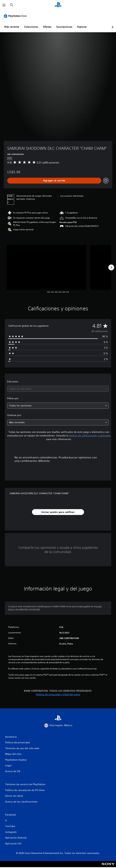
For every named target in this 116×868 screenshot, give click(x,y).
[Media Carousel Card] (46, 267)
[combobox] (58, 389)
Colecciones (31, 27)
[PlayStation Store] (16, 16)
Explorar (82, 27)
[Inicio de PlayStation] (58, 5)
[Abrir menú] (4, 5)
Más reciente (12, 27)
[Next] (111, 267)
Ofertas (47, 27)
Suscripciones (64, 27)
